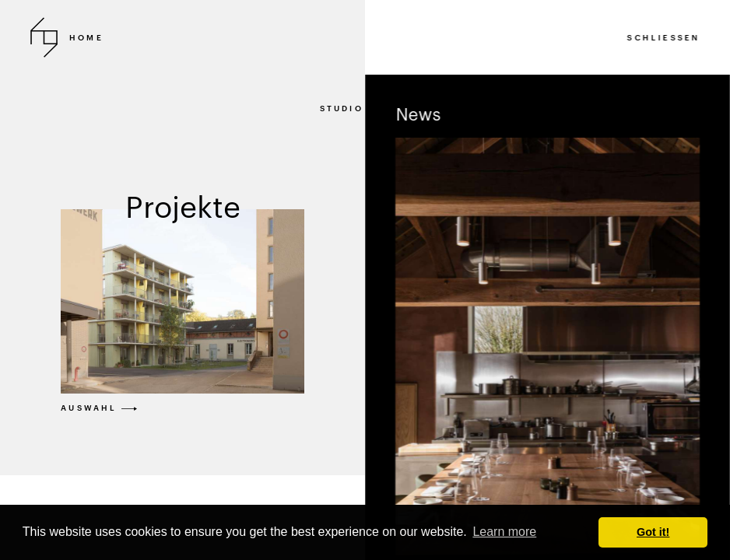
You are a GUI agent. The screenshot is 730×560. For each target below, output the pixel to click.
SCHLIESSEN (663, 37)
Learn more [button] (504, 532)
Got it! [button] (653, 532)
